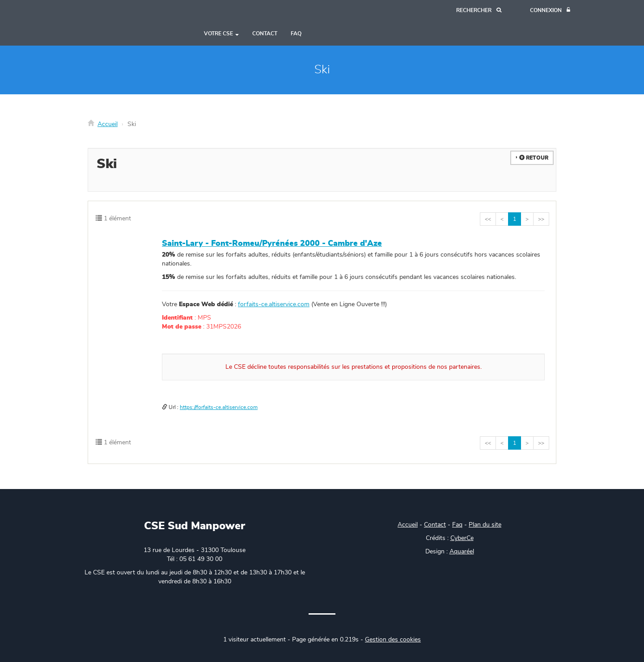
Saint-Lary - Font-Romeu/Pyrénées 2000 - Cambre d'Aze (272, 244)
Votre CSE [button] (221, 34)
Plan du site (485, 525)
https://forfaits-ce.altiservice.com (219, 407)
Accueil (108, 124)
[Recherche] (479, 11)
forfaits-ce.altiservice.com (274, 304)
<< (488, 219)
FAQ (296, 34)
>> (541, 219)
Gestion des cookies (393, 640)
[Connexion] (550, 11)
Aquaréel (462, 552)
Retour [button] (534, 158)
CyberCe (462, 538)
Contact (265, 34)
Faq (457, 525)
